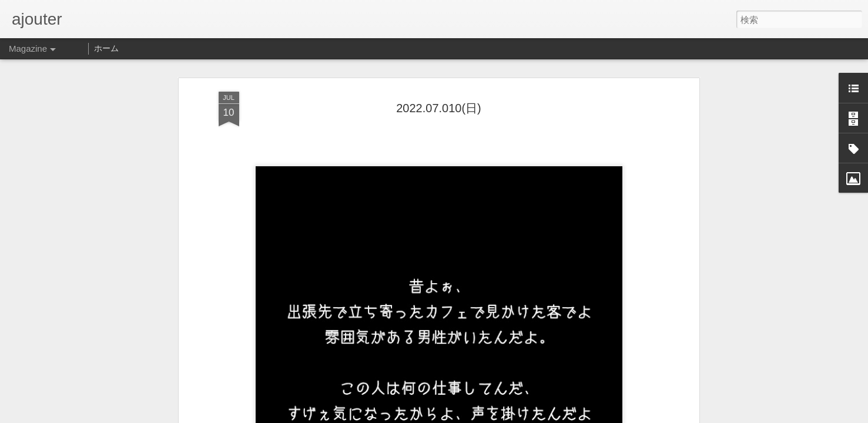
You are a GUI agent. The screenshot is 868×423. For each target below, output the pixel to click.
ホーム (106, 48)
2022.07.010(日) (439, 77)
